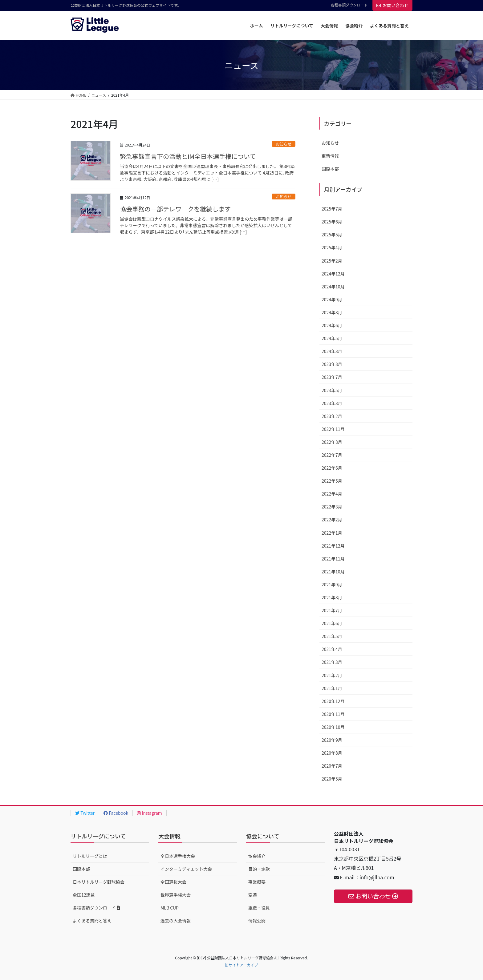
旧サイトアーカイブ (241, 965)
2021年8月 (332, 597)
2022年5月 (332, 481)
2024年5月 (332, 338)
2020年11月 (333, 714)
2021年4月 (332, 649)
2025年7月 (332, 209)
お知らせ (284, 144)
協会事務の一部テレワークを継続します (175, 209)
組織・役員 (259, 908)
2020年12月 (333, 701)
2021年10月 (333, 572)
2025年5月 (332, 235)
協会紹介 (257, 856)
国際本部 (330, 169)
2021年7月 (332, 610)
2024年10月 (333, 287)
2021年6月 (332, 623)
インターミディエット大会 (186, 869)
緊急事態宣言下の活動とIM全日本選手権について (188, 156)
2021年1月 (332, 688)
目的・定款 (259, 869)
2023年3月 (332, 403)
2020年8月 (332, 753)
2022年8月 (332, 442)
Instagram (150, 813)
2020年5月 (332, 779)
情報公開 (257, 921)
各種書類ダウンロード (349, 5)
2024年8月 (332, 312)
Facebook (116, 813)
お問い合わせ (392, 5)
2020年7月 (332, 766)
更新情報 (330, 156)
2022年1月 (332, 533)
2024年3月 (332, 351)
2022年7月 (332, 455)
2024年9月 (332, 299)
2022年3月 (332, 507)
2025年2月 (332, 261)
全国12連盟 (84, 895)
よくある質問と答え (92, 921)
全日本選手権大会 (178, 856)
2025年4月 (332, 247)
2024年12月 (333, 274)
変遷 (253, 895)
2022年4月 (332, 494)
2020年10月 (333, 727)
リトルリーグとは (90, 856)
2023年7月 (332, 377)
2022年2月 (332, 520)
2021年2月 (332, 675)
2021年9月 (332, 584)
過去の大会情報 (176, 921)
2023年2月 (332, 416)
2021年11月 (333, 559)
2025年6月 (332, 222)
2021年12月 (333, 546)
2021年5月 (332, 636)
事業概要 (257, 882)
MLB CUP (170, 908)
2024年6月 (332, 325)
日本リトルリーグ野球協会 (99, 882)
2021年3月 (332, 662)
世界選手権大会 (176, 895)
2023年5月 (332, 390)
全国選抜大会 (173, 882)
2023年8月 (332, 364)
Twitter (85, 813)
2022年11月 (333, 429)
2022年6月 (332, 468)
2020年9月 (332, 740)
